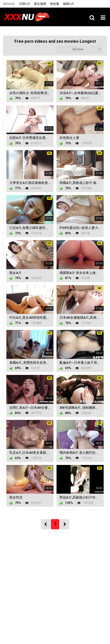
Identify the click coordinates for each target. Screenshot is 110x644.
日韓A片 (25, 4)
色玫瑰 (54, 4)
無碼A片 (68, 4)
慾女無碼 (40, 4)
